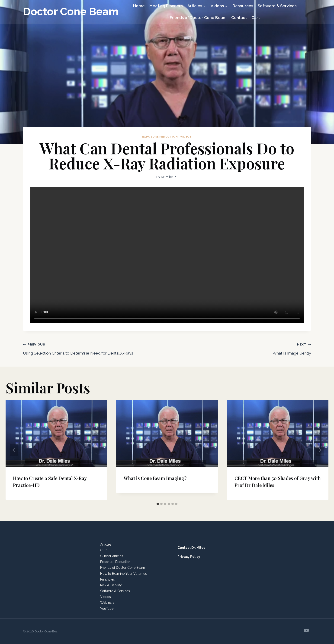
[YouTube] (306, 630)
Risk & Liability (111, 585)
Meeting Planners (166, 6)
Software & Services (277, 6)
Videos (186, 137)
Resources (243, 6)
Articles (106, 544)
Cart (256, 18)
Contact (239, 18)
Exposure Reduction (160, 137)
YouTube (107, 609)
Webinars (107, 603)
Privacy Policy (189, 557)
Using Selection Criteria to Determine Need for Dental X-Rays (93, 348)
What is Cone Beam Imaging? (155, 478)
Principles (108, 579)
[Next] (320, 450)
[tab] (158, 504)
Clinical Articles (112, 556)
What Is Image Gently (241, 348)
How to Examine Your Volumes (124, 574)
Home (139, 6)
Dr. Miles (167, 177)
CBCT (105, 550)
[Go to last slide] (14, 450)
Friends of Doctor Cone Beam (198, 18)
